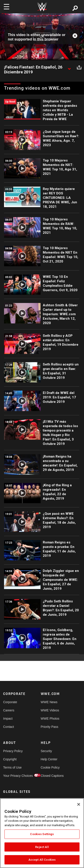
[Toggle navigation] (6, 7)
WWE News (49, 702)
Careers (9, 710)
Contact (9, 727)
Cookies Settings (42, 834)
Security (46, 751)
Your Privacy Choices (13, 776)
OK (42, 37)
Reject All (42, 847)
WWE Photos (50, 719)
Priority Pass (50, 727)
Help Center (49, 759)
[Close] (79, 804)
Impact (8, 719)
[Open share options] (79, 67)
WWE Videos (50, 710)
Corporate (10, 702)
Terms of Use (12, 767)
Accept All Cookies (42, 860)
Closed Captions (50, 776)
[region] (42, 833)
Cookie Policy (50, 767)
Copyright (10, 759)
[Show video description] (69, 67)
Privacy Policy (13, 751)
